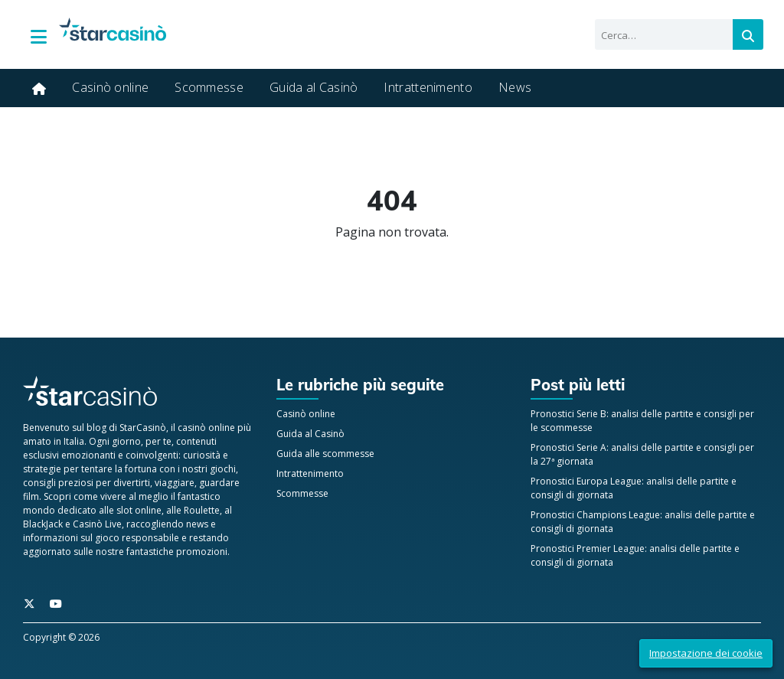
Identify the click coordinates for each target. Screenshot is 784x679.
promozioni (202, 552)
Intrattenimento (428, 87)
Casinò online (110, 87)
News (515, 87)
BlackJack (43, 524)
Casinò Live (97, 524)
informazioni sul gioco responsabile (101, 538)
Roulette (202, 510)
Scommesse (209, 87)
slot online (139, 510)
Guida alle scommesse (325, 454)
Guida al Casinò (314, 87)
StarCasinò (143, 428)
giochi (223, 469)
